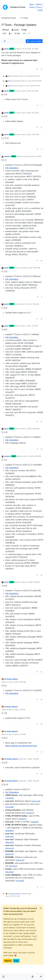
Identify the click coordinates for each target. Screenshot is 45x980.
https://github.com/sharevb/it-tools (21, 746)
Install (40, 10)
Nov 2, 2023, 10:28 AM (31, 429)
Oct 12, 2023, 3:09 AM (30, 304)
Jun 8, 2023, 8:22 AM (30, 113)
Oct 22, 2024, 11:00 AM (17, 682)
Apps (31, 4)
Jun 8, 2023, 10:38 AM (31, 134)
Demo (32, 7)
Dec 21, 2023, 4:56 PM (32, 456)
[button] (3, 977)
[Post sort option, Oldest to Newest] (5, 41)
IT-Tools (24, 30)
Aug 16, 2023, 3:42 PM (33, 156)
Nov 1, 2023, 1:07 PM (30, 326)
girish (6, 49)
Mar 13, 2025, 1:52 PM (17, 710)
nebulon (7, 156)
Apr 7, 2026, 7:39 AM (31, 759)
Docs (39, 7)
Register (8, 961)
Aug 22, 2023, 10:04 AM (31, 268)
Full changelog (12, 168)
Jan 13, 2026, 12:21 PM (17, 734)
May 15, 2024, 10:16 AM (31, 582)
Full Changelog (12, 792)
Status (39, 4)
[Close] (41, 908)
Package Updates (11, 679)
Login (16, 961)
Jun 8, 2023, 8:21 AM (30, 49)
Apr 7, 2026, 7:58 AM (31, 781)
